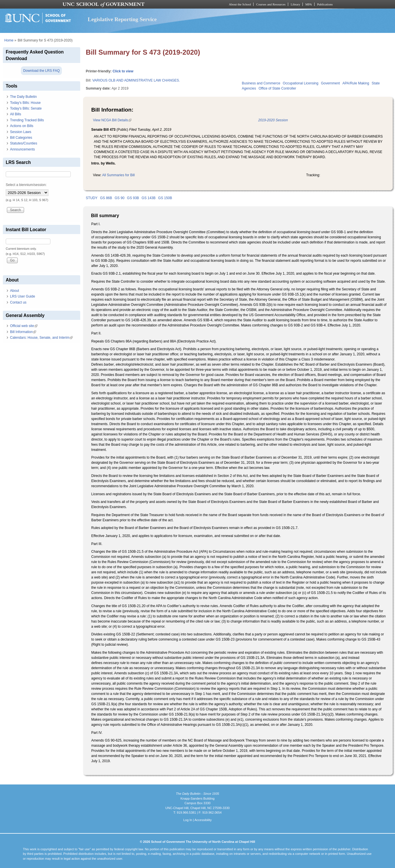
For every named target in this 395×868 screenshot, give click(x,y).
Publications (325, 4)
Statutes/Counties (24, 143)
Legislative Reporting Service (122, 19)
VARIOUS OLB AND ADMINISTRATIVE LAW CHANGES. (136, 80)
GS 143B (149, 198)
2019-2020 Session (273, 120)
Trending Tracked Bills (27, 120)
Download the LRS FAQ (41, 71)
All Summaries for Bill (118, 175)
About (14, 291)
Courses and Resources (271, 4)
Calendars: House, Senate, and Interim (41, 338)
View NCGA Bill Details (112, 120)
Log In (188, 820)
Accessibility (203, 820)
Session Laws (21, 132)
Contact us (18, 302)
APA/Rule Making (356, 83)
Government (330, 83)
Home (9, 40)
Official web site (24, 326)
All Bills (16, 114)
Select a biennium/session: (26, 185)
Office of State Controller (277, 88)
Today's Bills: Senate (26, 108)
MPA (309, 4)
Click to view (123, 71)
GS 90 (119, 198)
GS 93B (133, 198)
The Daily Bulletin (23, 97)
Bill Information (23, 332)
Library (295, 4)
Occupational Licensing (300, 83)
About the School (240, 4)
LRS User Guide (22, 296)
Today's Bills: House (25, 103)
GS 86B (106, 198)
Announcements (22, 149)
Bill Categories (21, 138)
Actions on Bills (22, 126)
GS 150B (165, 198)
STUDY (92, 198)
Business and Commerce (261, 83)
